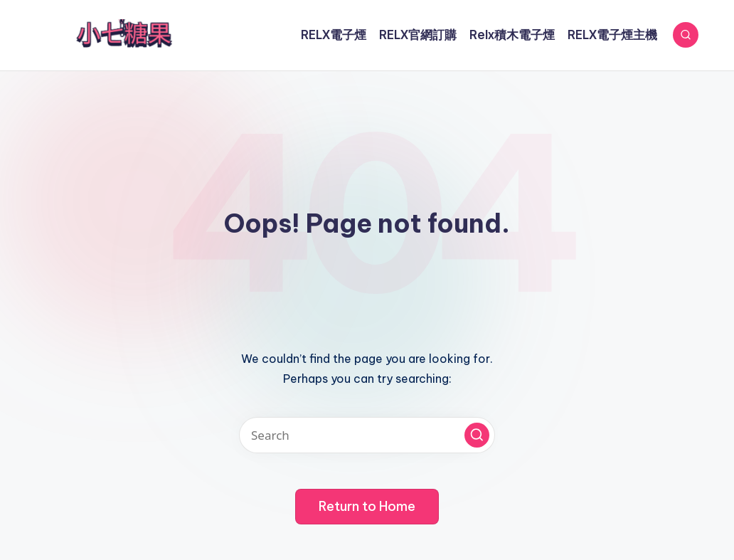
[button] (477, 435)
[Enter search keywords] (367, 435)
